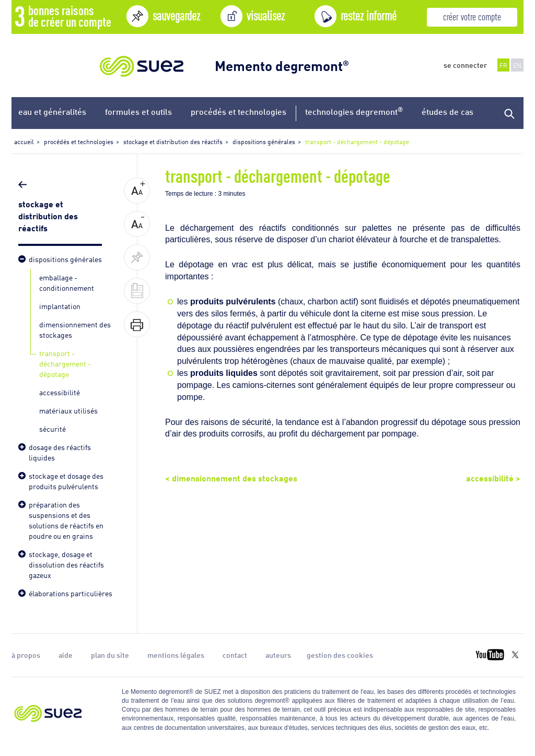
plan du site (110, 655)
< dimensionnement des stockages (231, 477)
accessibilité (60, 392)
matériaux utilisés (68, 410)
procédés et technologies (239, 111)
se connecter (465, 65)
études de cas (447, 111)
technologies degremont (354, 111)
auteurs (278, 655)
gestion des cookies (340, 655)
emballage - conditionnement (67, 282)
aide (66, 655)
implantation (60, 306)
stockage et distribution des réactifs (48, 215)
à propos (26, 655)
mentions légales (176, 655)
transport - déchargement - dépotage (65, 363)
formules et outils (138, 111)
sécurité (53, 428)
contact (235, 655)
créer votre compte (472, 16)
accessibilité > (493, 477)
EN (517, 65)
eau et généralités (52, 111)
